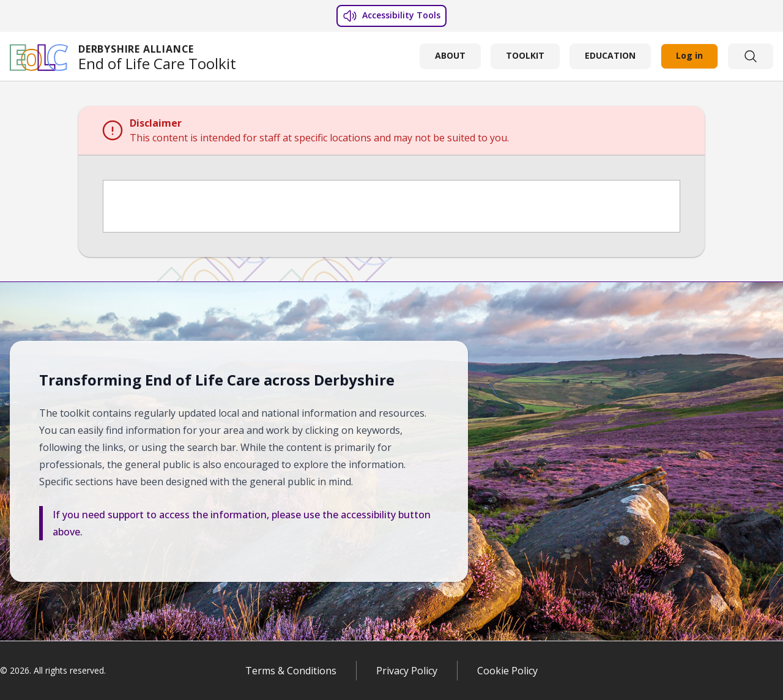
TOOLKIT (525, 55)
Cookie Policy (507, 671)
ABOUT (450, 55)
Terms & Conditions (291, 671)
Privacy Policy (407, 671)
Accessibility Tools (391, 16)
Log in (689, 55)
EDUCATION (610, 55)
